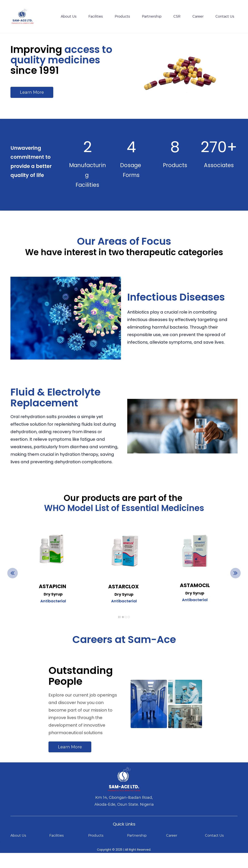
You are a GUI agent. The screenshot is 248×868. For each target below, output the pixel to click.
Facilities (57, 835)
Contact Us (214, 835)
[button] (13, 573)
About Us (18, 835)
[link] (195, 533)
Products (96, 835)
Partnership (137, 835)
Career (172, 835)
